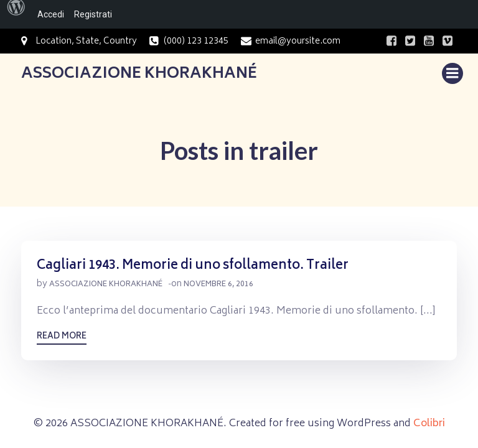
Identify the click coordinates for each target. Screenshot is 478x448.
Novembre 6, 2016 (218, 285)
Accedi (51, 14)
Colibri (429, 424)
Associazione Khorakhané (106, 285)
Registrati (93, 14)
